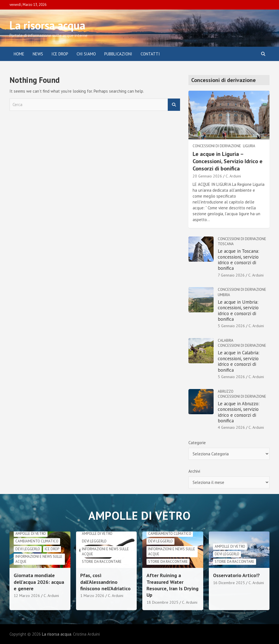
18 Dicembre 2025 (162, 602)
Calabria (226, 340)
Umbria (224, 295)
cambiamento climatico (37, 541)
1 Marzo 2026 (92, 596)
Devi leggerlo (28, 549)
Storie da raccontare (102, 562)
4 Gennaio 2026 (231, 427)
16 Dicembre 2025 (229, 583)
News (38, 54)
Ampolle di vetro (31, 534)
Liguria (249, 146)
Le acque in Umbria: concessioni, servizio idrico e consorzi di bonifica (238, 311)
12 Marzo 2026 (27, 596)
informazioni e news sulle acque (39, 559)
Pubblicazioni (118, 54)
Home (19, 54)
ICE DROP (60, 54)
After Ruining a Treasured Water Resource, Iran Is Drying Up (172, 585)
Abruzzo (226, 391)
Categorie (197, 443)
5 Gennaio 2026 (231, 326)
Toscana (226, 244)
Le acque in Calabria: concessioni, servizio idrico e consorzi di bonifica (239, 361)
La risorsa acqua (47, 25)
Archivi (194, 471)
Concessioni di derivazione (217, 146)
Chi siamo (86, 54)
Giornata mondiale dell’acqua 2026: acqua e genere (39, 582)
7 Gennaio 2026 (231, 275)
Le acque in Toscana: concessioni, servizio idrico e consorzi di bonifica (238, 260)
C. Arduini (233, 176)
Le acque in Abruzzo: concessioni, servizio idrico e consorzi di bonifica (239, 412)
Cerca (174, 105)
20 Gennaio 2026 (207, 176)
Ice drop (52, 549)
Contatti (150, 54)
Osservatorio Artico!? (236, 575)
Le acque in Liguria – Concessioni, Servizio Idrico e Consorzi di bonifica (228, 161)
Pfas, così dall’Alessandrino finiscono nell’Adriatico (105, 582)
